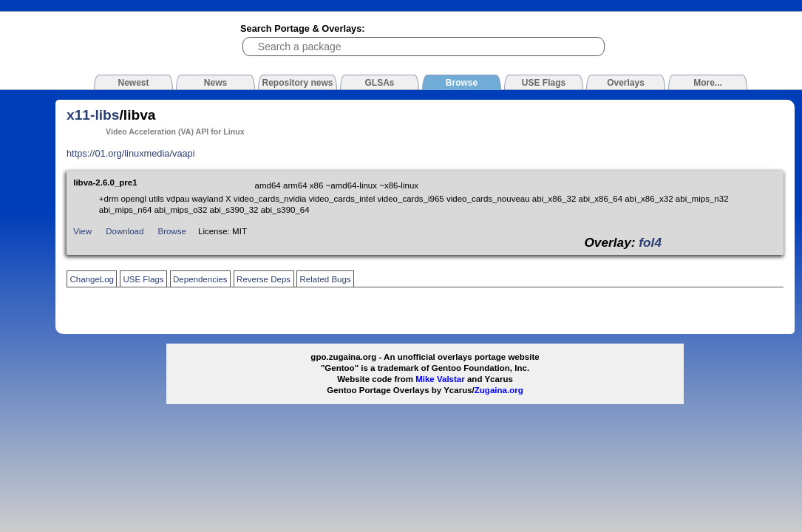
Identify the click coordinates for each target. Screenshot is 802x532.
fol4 (650, 242)
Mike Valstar (440, 379)
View (82, 231)
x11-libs (93, 115)
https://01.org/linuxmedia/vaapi (131, 153)
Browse (172, 231)
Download (125, 231)
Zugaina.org (499, 390)
